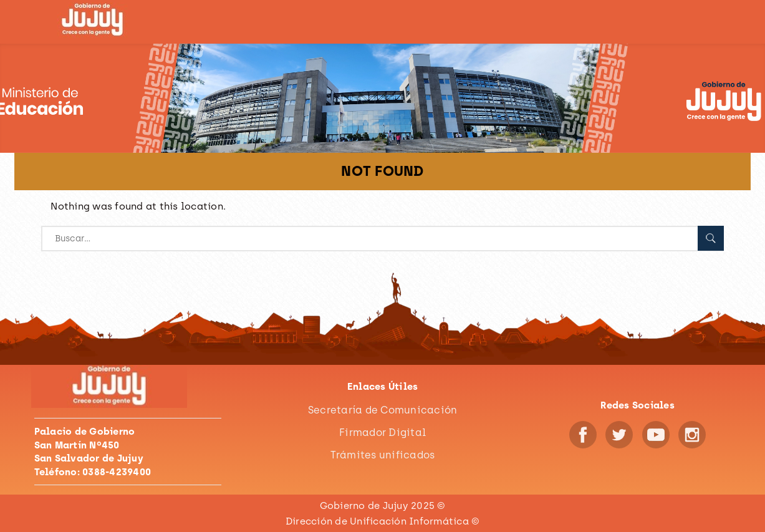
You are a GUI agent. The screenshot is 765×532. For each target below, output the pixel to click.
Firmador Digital (382, 433)
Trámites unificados (383, 455)
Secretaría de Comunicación (383, 410)
